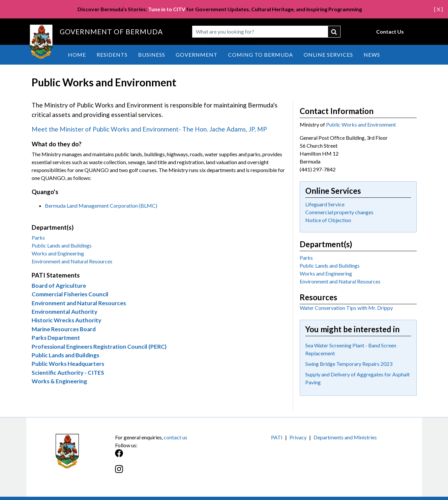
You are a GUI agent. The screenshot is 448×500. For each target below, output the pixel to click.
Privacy (298, 437)
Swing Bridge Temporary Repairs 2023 (349, 364)
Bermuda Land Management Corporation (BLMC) (101, 206)
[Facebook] (170, 457)
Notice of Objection (328, 220)
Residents (112, 55)
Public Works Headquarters (68, 364)
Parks (38, 237)
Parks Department (56, 338)
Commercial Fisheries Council (70, 294)
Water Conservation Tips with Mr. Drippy (346, 308)
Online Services (328, 55)
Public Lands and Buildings (62, 245)
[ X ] (438, 9)
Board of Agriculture (59, 286)
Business (152, 55)
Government (197, 55)
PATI (277, 437)
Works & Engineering (59, 381)
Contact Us (390, 31)
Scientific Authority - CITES (68, 373)
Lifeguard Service (325, 204)
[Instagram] (170, 472)
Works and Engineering (58, 253)
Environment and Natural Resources (72, 261)
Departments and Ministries (345, 437)
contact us (176, 437)
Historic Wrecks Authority (66, 320)
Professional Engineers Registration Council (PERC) (99, 347)
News (372, 55)
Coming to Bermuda (261, 55)
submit (334, 32)
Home (77, 55)
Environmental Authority (64, 312)
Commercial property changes (339, 212)
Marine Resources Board (64, 329)
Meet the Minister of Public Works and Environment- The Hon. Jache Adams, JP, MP (149, 129)
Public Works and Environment (361, 124)
